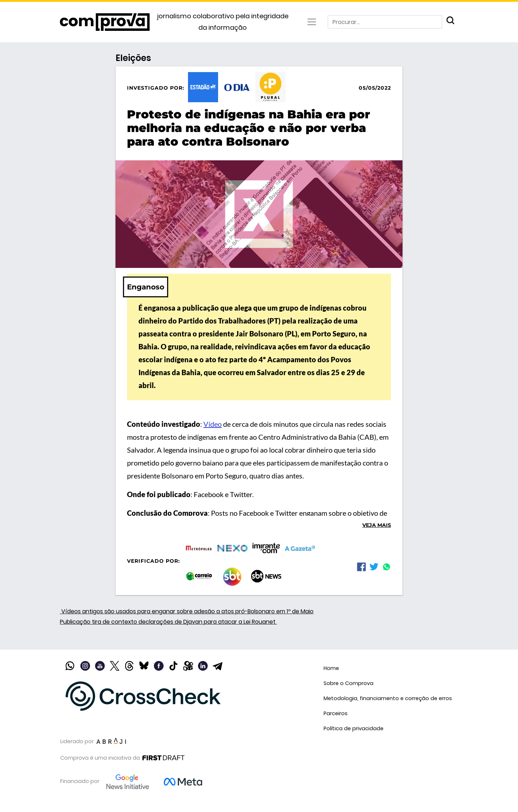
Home (331, 668)
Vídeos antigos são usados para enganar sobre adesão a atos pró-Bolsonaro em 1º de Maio (187, 611)
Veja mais (377, 525)
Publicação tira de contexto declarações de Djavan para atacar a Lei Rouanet (168, 622)
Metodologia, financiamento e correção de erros (388, 698)
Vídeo (213, 424)
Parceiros (336, 713)
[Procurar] (385, 22)
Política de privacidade (354, 728)
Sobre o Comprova (349, 683)
